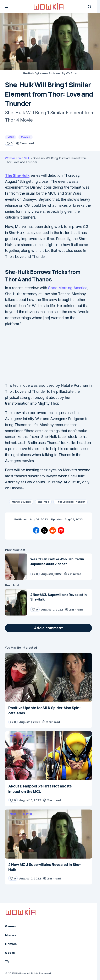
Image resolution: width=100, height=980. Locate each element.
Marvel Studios (21, 502)
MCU (10, 137)
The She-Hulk (17, 175)
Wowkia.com (13, 158)
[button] (7, 7)
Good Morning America (68, 288)
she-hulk (43, 502)
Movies (26, 137)
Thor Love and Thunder (71, 502)
